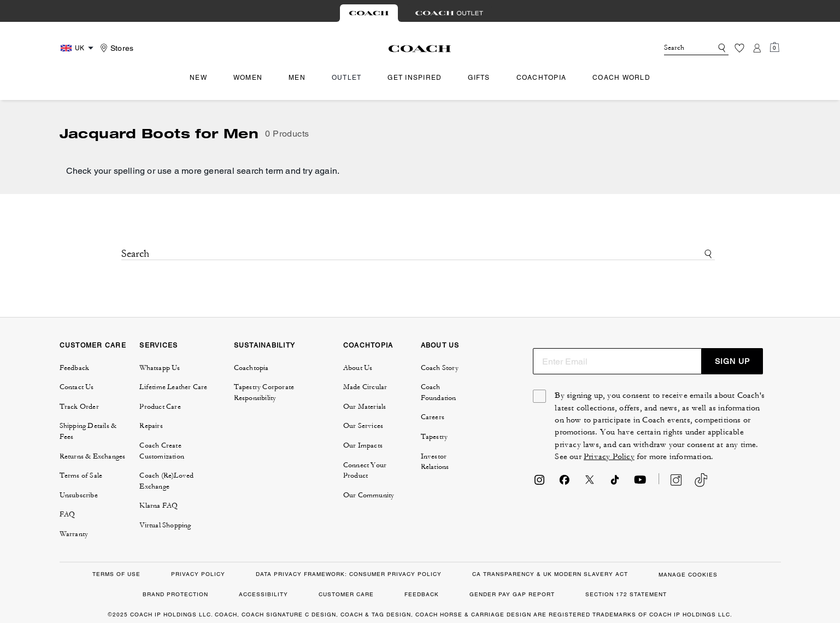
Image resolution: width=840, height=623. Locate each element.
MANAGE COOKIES (688, 575)
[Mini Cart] (774, 48)
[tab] (369, 13)
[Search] (679, 48)
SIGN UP (732, 361)
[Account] (757, 48)
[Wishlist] (739, 48)
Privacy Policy (609, 457)
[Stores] (115, 48)
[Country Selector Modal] (78, 48)
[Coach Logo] (420, 49)
